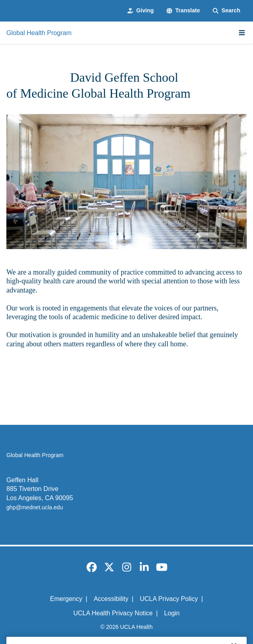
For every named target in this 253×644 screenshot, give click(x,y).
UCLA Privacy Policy (169, 599)
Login (172, 613)
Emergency (66, 599)
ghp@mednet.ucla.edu (35, 507)
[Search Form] (227, 11)
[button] (183, 11)
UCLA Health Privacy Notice (113, 613)
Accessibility (111, 599)
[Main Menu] (242, 33)
